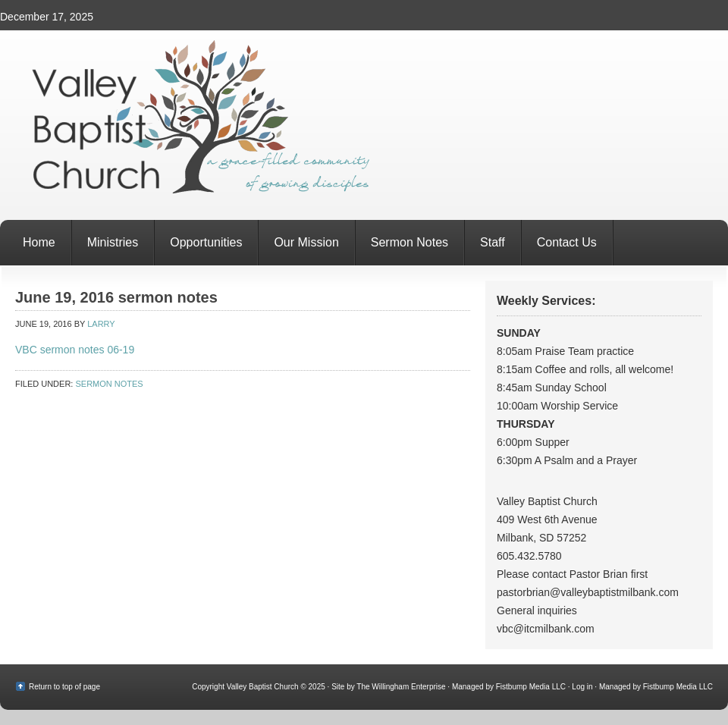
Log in (582, 687)
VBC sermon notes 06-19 (75, 350)
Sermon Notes (409, 242)
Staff (493, 242)
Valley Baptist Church (364, 125)
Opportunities (206, 242)
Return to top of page (64, 687)
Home (39, 242)
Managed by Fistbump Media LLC (509, 687)
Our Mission (306, 242)
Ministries (113, 242)
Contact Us (567, 242)
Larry (101, 324)
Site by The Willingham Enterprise (388, 687)
